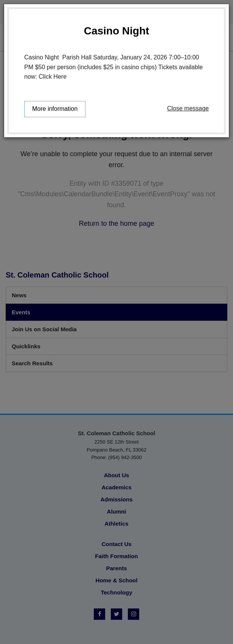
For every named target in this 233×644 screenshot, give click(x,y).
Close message (188, 108)
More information (55, 109)
